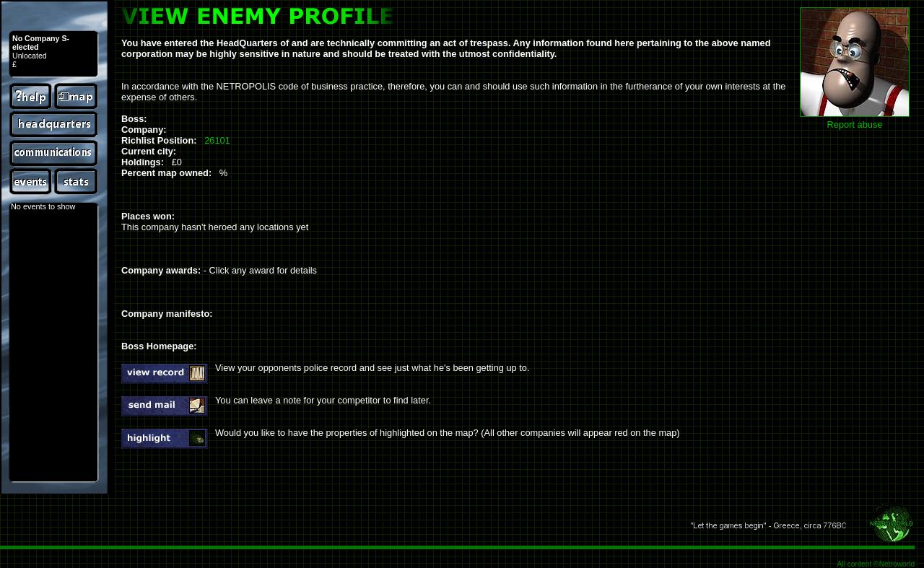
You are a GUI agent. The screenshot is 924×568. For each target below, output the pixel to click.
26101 (217, 140)
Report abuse (855, 124)
